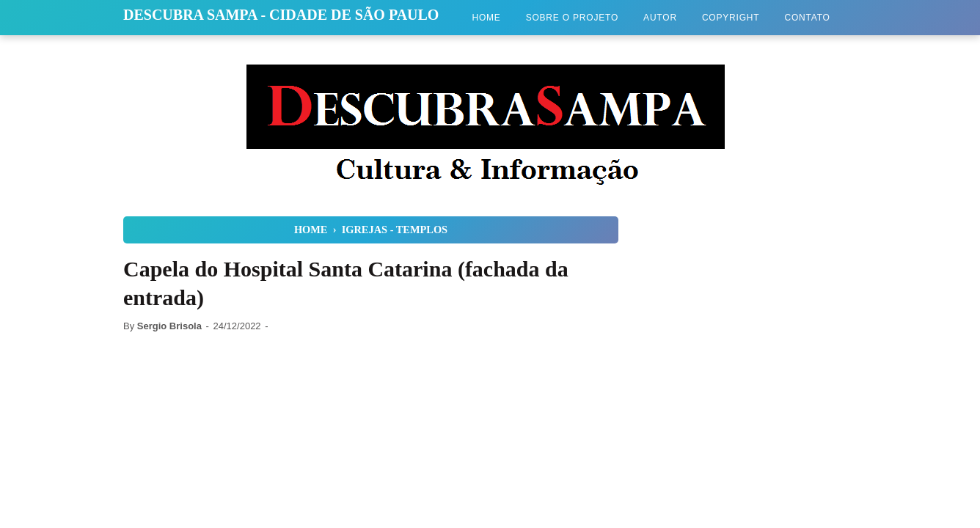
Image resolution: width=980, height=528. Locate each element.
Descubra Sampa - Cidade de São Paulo (281, 15)
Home (486, 18)
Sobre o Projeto (572, 18)
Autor (660, 18)
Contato (807, 18)
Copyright (731, 18)
